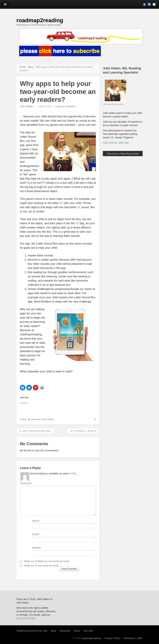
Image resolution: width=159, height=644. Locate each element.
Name (35, 521)
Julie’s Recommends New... (36, 431)
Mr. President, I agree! (83, 431)
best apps (36, 419)
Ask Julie (88, 631)
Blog (24, 419)
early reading (48, 419)
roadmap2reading (40, 20)
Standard (129, 638)
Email (35, 534)
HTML (73, 474)
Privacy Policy (112, 638)
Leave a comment (65, 106)
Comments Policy (26, 618)
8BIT (140, 638)
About (77, 631)
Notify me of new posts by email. (41, 566)
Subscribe (65, 631)
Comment (26, 483)
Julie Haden (26, 106)
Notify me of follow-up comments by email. (47, 561)
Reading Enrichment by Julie (32, 631)
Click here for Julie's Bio (116, 143)
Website (36, 548)
